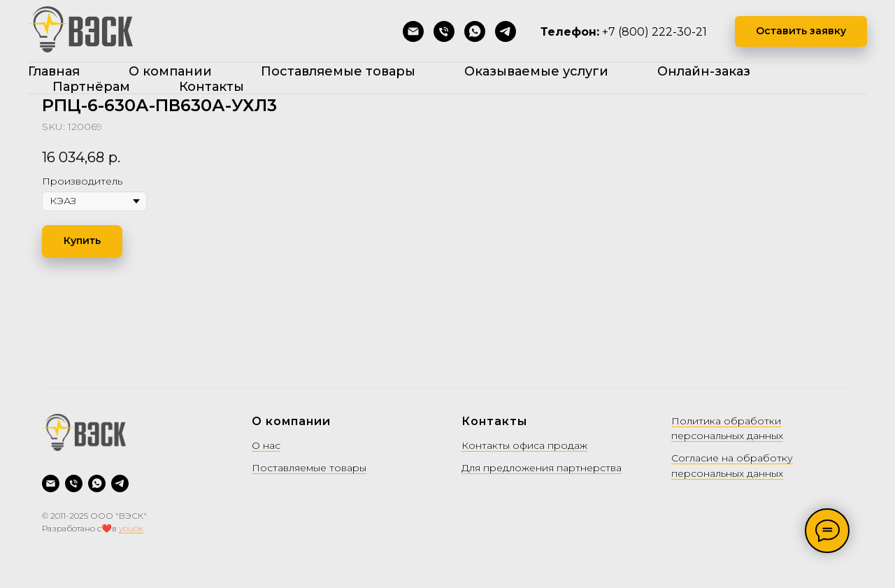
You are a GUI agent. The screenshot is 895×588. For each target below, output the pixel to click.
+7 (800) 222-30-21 (654, 32)
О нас (266, 445)
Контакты (212, 87)
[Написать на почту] (413, 31)
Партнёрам (91, 87)
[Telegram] (506, 31)
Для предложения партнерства (542, 468)
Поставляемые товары (338, 71)
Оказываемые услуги (536, 71)
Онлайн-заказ (704, 71)
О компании (170, 71)
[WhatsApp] (475, 31)
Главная (54, 71)
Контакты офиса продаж (524, 445)
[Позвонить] (444, 31)
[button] (801, 32)
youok (131, 528)
